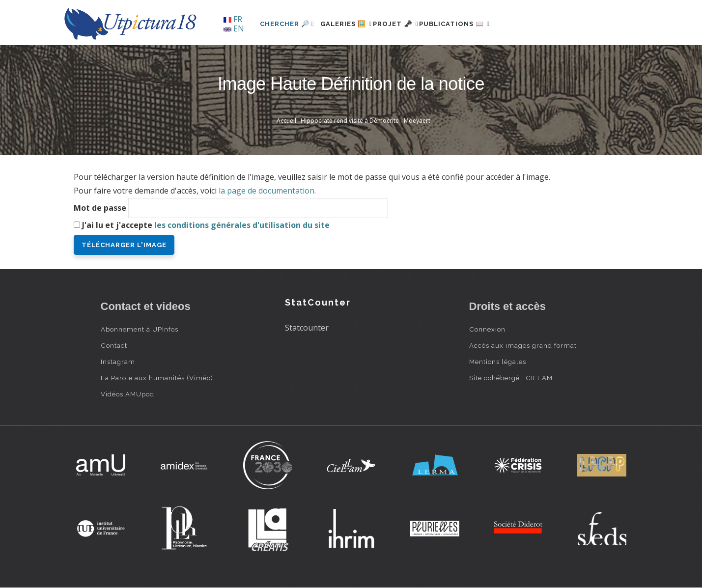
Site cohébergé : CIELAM (511, 378)
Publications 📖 (482, 24)
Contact (114, 345)
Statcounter (307, 328)
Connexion (487, 329)
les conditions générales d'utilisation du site (242, 225)
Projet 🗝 (412, 24)
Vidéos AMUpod (127, 394)
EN (234, 28)
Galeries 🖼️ (351, 24)
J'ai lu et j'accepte (206, 225)
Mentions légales (498, 362)
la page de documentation (267, 191)
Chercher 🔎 (287, 24)
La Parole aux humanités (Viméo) (157, 378)
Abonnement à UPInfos (140, 329)
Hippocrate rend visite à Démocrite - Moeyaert (365, 121)
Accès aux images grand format (523, 345)
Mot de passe (100, 208)
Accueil (286, 121)
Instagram (118, 362)
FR (233, 19)
